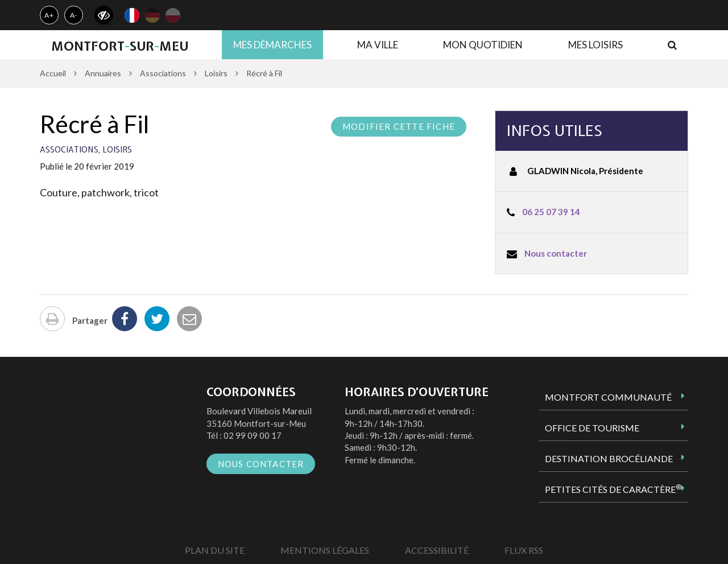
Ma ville (378, 45)
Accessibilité (437, 550)
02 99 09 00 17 (253, 435)
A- (74, 15)
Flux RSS (524, 550)
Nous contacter (556, 253)
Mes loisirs (595, 45)
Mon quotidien (483, 45)
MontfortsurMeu (120, 46)
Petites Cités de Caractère (613, 489)
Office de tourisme (592, 428)
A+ (49, 15)
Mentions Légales (325, 550)
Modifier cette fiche (399, 126)
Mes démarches (272, 45)
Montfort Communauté (608, 397)
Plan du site (215, 550)
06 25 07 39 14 (551, 212)
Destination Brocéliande (609, 458)
